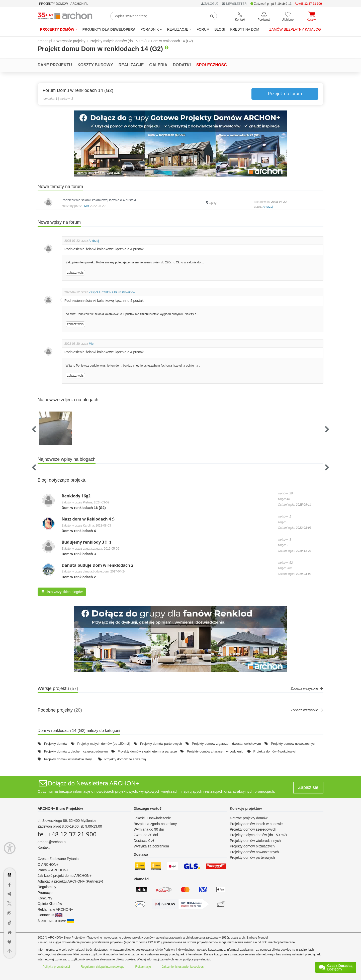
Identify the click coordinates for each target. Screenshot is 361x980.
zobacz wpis (75, 273)
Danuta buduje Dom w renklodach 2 (98, 565)
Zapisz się (308, 787)
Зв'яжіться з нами (56, 921)
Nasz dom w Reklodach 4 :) (88, 519)
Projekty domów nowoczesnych (294, 744)
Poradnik (151, 29)
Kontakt (43, 847)
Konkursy (45, 898)
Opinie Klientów (50, 904)
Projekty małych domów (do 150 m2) (104, 744)
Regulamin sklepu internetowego (103, 967)
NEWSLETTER (234, 4)
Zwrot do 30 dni (146, 835)
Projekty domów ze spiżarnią (125, 759)
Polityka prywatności (56, 967)
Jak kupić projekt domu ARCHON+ (65, 876)
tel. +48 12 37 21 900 (67, 834)
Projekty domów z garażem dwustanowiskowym (227, 744)
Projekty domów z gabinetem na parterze (147, 751)
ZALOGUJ (210, 4)
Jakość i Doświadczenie (152, 818)
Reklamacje (143, 967)
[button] (180, 143)
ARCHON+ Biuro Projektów (60, 809)
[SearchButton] (212, 16)
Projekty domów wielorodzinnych (255, 841)
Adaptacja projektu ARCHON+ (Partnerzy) (70, 881)
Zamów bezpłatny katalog (295, 29)
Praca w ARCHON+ (53, 870)
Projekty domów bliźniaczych (252, 846)
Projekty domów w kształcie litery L (69, 759)
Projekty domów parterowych (161, 744)
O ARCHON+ (48, 864)
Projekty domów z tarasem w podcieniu (215, 751)
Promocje (45, 893)
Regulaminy (47, 887)
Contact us (50, 915)
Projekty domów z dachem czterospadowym (76, 751)
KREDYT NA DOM (245, 29)
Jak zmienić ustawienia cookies (183, 967)
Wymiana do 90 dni (149, 829)
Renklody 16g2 (76, 496)
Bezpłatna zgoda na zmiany (155, 824)
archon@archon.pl (52, 842)
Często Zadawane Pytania (58, 859)
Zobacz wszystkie (307, 688)
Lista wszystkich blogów (62, 592)
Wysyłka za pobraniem (151, 846)
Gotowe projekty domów (249, 818)
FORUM (203, 29)
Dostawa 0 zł (144, 841)
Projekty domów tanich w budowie (256, 824)
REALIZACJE (179, 29)
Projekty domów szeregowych (253, 829)
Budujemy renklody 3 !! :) (86, 542)
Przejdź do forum (285, 94)
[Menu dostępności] (10, 848)
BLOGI (220, 29)
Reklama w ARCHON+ (55, 909)
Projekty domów (59, 29)
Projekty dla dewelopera (109, 29)
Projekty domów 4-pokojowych (276, 751)
